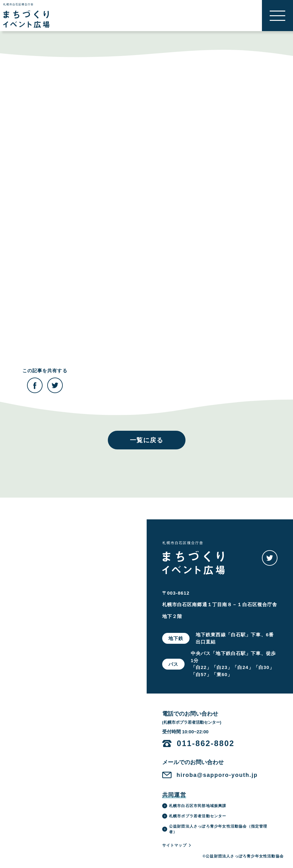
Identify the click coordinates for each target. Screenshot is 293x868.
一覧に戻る (147, 440)
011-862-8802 (206, 743)
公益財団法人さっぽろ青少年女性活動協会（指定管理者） (215, 829)
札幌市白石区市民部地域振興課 (194, 806)
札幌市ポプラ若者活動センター (194, 816)
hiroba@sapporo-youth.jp (217, 775)
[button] (277, 16)
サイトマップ (177, 845)
